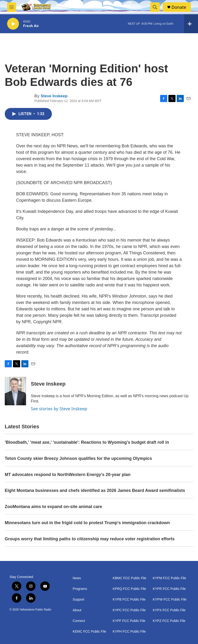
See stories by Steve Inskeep (59, 409)
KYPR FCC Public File (169, 589)
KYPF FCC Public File (129, 621)
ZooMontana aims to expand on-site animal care (53, 507)
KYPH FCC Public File (129, 632)
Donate (179, 7)
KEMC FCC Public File (90, 632)
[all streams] (191, 24)
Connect (79, 621)
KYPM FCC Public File (169, 578)
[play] (13, 24)
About (77, 610)
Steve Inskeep (54, 96)
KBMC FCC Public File (130, 578)
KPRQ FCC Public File (129, 589)
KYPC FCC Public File (129, 610)
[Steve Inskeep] (15, 391)
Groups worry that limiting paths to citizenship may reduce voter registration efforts (90, 539)
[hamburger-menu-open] (12, 7)
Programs (80, 589)
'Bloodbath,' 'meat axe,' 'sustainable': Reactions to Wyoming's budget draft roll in (87, 442)
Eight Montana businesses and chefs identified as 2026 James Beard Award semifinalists (95, 490)
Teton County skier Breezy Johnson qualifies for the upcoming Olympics (78, 458)
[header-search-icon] (155, 7)
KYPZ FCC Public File (169, 621)
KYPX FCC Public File (169, 610)
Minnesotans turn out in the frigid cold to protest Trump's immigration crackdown (87, 523)
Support (79, 600)
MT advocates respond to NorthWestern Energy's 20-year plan (68, 475)
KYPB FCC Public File (129, 600)
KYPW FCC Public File (170, 600)
